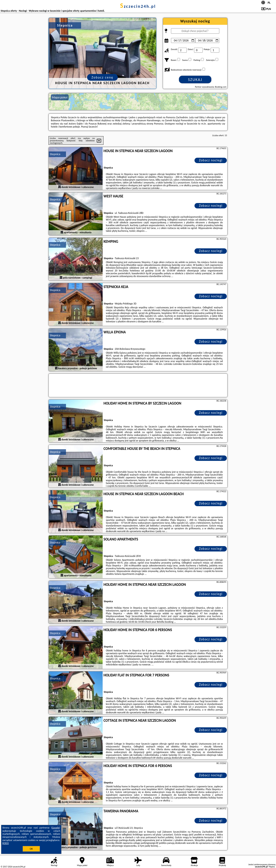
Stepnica (55, 154)
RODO (6, 843)
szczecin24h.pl (138, 6)
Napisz (272, 867)
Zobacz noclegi (211, 160)
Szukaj (195, 80)
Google (56, 828)
